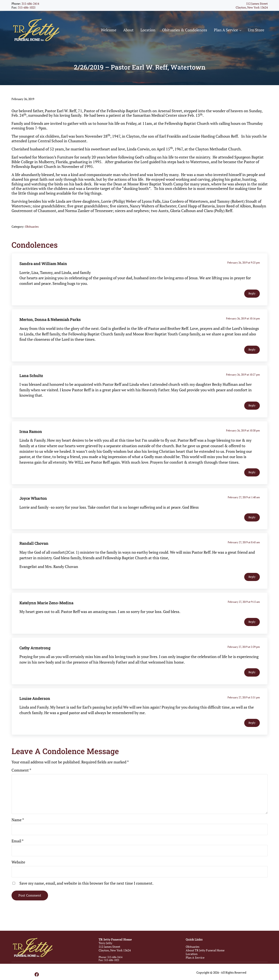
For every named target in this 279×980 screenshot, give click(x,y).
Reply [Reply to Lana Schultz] (252, 407)
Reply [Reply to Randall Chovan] (252, 578)
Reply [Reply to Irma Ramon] (252, 474)
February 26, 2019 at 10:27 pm (244, 376)
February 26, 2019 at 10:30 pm (244, 432)
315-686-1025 (27, 7)
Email (18, 842)
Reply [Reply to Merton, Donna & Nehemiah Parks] (252, 351)
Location (192, 954)
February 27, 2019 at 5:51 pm (244, 699)
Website (18, 863)
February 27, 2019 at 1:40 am (244, 499)
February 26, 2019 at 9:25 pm (244, 264)
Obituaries (32, 228)
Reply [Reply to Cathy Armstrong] (252, 674)
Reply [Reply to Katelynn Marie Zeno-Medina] (252, 623)
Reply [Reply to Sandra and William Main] (252, 295)
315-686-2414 (30, 4)
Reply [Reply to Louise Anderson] (252, 724)
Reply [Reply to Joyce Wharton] (252, 519)
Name (18, 821)
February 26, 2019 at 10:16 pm (244, 320)
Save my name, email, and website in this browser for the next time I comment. (86, 884)
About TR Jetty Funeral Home (205, 950)
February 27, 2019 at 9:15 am (244, 603)
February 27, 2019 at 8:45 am (244, 544)
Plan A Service (195, 957)
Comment (21, 771)
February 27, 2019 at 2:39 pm (244, 648)
